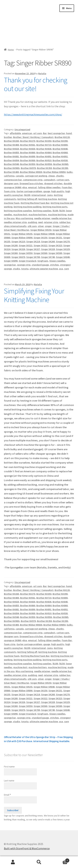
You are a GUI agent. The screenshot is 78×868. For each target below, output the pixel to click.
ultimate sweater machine (44, 269)
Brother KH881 (11, 156)
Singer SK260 (48, 242)
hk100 (27, 195)
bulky (70, 172)
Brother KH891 (44, 156)
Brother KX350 (44, 168)
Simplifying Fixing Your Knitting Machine (34, 295)
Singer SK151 (55, 238)
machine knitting (57, 215)
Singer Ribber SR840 (44, 234)
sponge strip (24, 265)
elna (25, 187)
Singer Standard (27, 261)
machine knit (20, 215)
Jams (50, 195)
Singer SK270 (63, 242)
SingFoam (43, 261)
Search (39, 862)
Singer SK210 (18, 242)
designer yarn (11, 183)
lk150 (62, 211)
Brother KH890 (28, 156)
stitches (54, 265)
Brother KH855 (11, 153)
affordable (15, 133)
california (9, 176)
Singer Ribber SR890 (22, 238)
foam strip (10, 191)
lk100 (55, 211)
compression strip (33, 180)
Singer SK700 (33, 257)
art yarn (38, 133)
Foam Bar (67, 187)
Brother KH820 (11, 149)
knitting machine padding (28, 207)
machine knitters (38, 215)
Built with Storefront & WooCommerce (27, 848)
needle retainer (42, 218)
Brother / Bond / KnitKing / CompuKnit (33, 137)
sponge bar (10, 265)
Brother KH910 (44, 160)
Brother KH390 (60, 141)
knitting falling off (27, 199)
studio (16, 269)
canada (20, 176)
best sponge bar (56, 133)
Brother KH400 (11, 145)
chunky (60, 176)
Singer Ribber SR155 (22, 234)
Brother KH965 (61, 164)
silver (41, 226)
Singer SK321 (26, 245)
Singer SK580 (55, 253)
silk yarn (32, 226)
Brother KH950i (44, 164)
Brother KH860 (28, 153)
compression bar (13, 180)
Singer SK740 (48, 257)
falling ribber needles (49, 187)
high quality (58, 191)
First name (9, 767)
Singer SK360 (11, 253)
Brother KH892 (60, 156)
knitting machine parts (55, 207)
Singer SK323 (55, 245)
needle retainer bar (61, 218)
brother (8, 137)
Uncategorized (22, 129)
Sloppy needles (57, 261)
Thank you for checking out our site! (36, 84)
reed (40, 222)
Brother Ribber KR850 (54, 172)
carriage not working (36, 176)
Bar (45, 133)
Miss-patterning (24, 218)
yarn (67, 269)
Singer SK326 (18, 249)
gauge (47, 191)
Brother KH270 (28, 141)
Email (7, 795)
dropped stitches (53, 183)
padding (32, 222)
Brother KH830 (28, 149)
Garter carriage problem (29, 191)
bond (69, 133)
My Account (13, 862)
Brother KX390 (61, 168)
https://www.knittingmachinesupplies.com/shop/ (33, 114)
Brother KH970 (28, 168)
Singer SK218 (33, 242)
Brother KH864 (44, 153)
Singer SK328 (48, 249)
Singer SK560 (40, 253)
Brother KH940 (11, 164)
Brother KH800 (60, 145)
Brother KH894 (11, 160)
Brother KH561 (28, 145)
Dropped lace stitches (31, 183)
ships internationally (15, 226)
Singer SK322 (40, 245)
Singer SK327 (33, 249)
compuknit (49, 180)
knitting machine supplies (18, 211)
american (27, 133)
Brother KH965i (12, 168)
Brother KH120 (62, 137)
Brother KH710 (44, 145)
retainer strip (51, 222)
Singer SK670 (18, 257)
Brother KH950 (28, 164)
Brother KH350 (44, 141)
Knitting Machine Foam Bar (35, 203)
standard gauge (40, 265)
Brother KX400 (11, 172)
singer (48, 226)
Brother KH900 (28, 160)
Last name (9, 781)
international (39, 195)
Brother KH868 (60, 153)
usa (61, 269)
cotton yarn (63, 180)
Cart (61, 860)
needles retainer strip (15, 222)
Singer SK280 (11, 245)
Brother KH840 (60, 149)
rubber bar (65, 222)
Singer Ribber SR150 (41, 230)
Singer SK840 (63, 257)
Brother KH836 (44, 149)
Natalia (42, 73)
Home (11, 50)
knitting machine (48, 199)
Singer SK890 (11, 261)
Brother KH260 (11, 141)
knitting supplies (42, 211)
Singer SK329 (63, 249)
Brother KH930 (60, 160)
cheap (52, 176)
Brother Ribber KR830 (31, 172)
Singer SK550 (26, 253)
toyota (25, 269)
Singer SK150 (40, 238)
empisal (32, 187)
